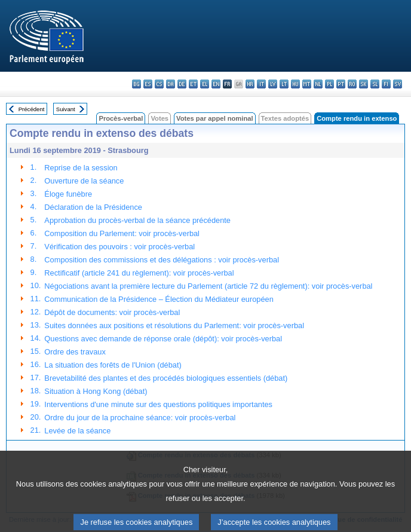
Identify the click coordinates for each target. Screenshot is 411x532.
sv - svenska (398, 84)
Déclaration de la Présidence (93, 207)
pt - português (341, 84)
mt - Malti (307, 84)
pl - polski (329, 84)
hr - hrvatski (250, 84)
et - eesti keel (193, 84)
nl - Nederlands (318, 84)
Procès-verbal (121, 118)
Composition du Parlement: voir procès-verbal (122, 233)
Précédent (32, 109)
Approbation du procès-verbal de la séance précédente (137, 220)
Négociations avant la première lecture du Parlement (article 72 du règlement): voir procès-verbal (208, 286)
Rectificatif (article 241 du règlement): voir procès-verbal (139, 273)
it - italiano (261, 84)
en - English (216, 84)
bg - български (137, 84)
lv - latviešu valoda (273, 84)
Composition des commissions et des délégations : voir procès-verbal (162, 260)
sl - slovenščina (375, 84)
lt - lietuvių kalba (284, 84)
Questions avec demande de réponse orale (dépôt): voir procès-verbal (163, 339)
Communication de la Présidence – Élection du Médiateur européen (159, 299)
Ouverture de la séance (84, 181)
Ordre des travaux (75, 352)
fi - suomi (386, 84)
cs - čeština (159, 84)
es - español (148, 84)
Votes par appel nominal (214, 118)
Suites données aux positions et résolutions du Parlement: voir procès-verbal (174, 325)
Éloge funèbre (68, 194)
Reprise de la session (81, 168)
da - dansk (171, 84)
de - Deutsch (182, 84)
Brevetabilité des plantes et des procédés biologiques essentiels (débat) (166, 378)
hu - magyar (295, 84)
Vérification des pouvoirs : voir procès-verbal (119, 247)
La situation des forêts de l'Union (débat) (113, 365)
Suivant (66, 109)
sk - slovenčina (364, 84)
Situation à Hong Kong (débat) (96, 391)
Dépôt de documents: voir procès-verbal (112, 312)
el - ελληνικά (205, 84)
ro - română (352, 84)
